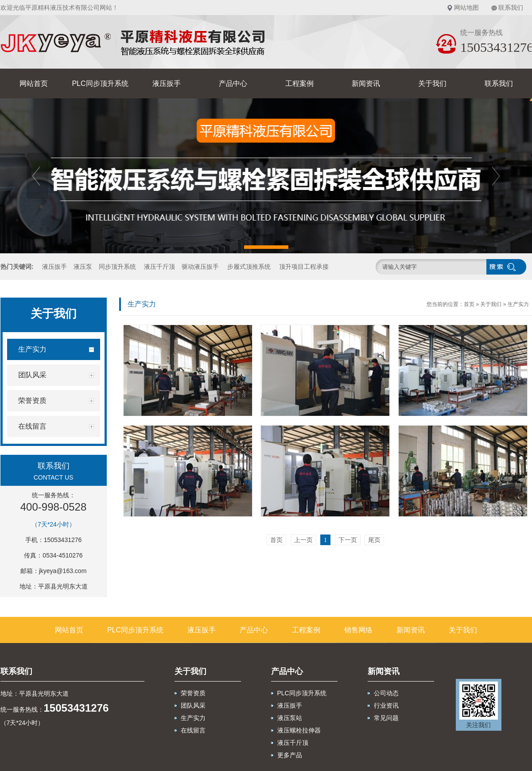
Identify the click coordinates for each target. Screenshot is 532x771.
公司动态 (386, 693)
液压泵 (83, 267)
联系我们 (511, 8)
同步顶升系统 (117, 267)
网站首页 (34, 83)
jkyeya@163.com (63, 571)
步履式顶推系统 (249, 267)
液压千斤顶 (159, 267)
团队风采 (193, 705)
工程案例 (299, 83)
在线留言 (193, 730)
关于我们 (432, 83)
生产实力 (518, 304)
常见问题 (386, 718)
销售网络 (358, 630)
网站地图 (466, 8)
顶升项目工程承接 (304, 267)
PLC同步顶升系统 (100, 83)
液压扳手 (167, 83)
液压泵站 (290, 718)
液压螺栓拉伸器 (299, 730)
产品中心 (233, 83)
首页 (469, 304)
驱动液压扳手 (200, 267)
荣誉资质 (193, 693)
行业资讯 (386, 705)
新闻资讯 (366, 83)
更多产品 (290, 755)
